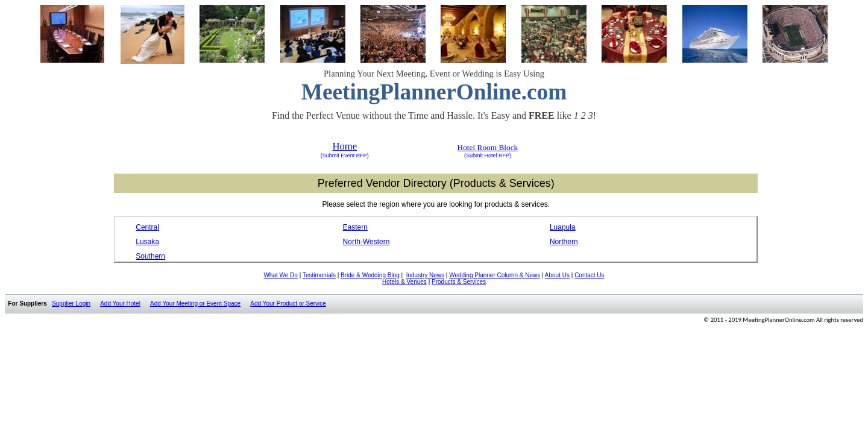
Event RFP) (354, 156)
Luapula (563, 227)
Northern (564, 242)
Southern (150, 256)
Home (344, 146)
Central (147, 227)
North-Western (366, 242)
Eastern (355, 227)
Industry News (425, 275)
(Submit (330, 156)
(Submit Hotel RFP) (488, 156)
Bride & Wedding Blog (370, 275)
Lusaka (147, 242)
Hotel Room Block (488, 147)
